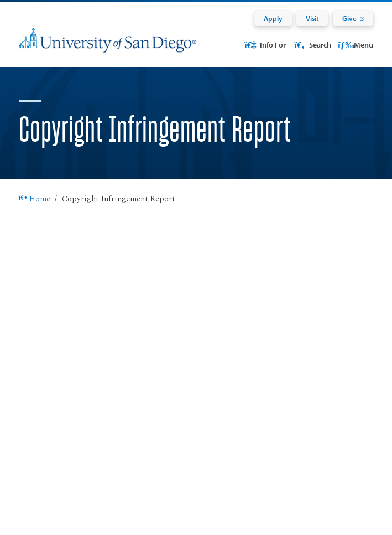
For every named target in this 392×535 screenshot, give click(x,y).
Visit (312, 18)
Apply (273, 18)
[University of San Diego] (108, 47)
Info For (264, 45)
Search (312, 45)
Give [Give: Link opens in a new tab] (349, 18)
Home (35, 199)
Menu (356, 45)
